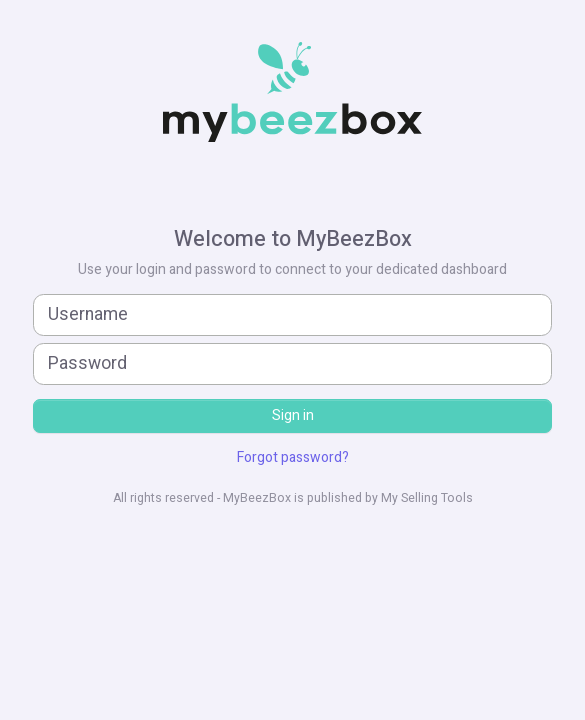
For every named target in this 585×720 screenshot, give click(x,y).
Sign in (293, 415)
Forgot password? (293, 457)
